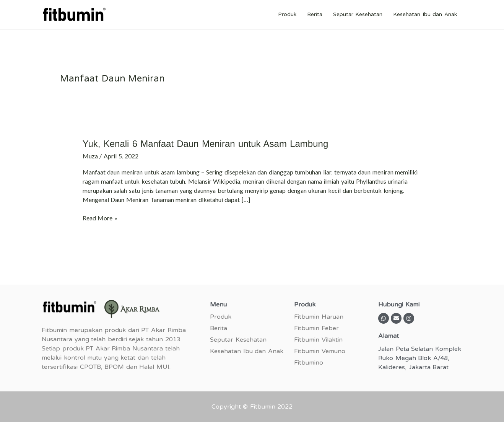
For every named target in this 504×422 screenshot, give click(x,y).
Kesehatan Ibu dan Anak (425, 14)
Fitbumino (309, 363)
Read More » (100, 218)
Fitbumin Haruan (319, 317)
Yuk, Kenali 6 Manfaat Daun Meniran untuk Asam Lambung (206, 144)
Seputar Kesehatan (358, 14)
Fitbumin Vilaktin (318, 340)
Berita (315, 14)
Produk (287, 14)
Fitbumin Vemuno (320, 351)
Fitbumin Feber (316, 328)
